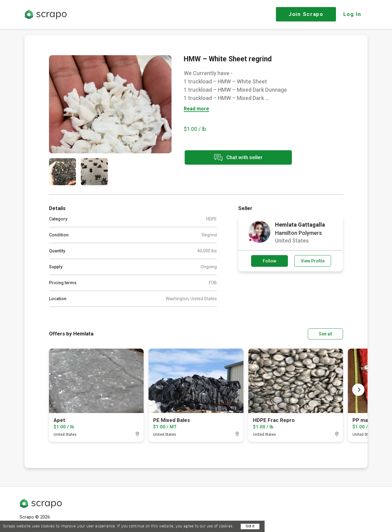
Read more (196, 109)
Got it (250, 526)
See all (326, 334)
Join (306, 14)
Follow (269, 261)
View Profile (313, 261)
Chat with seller (238, 157)
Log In (352, 14)
